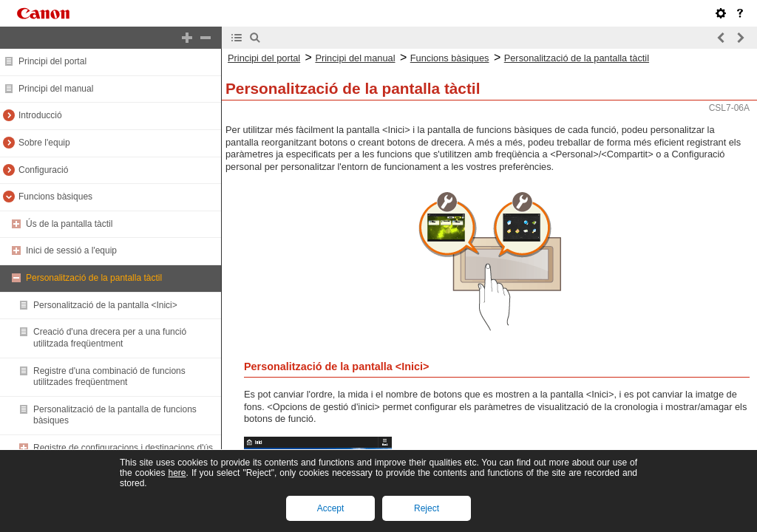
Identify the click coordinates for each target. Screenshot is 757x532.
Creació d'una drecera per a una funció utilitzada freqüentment (110, 338)
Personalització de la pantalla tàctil (94, 278)
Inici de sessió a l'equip (71, 250)
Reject (427, 508)
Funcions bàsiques (55, 197)
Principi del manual (56, 89)
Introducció (40, 115)
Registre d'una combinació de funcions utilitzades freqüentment (109, 377)
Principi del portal (52, 61)
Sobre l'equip (44, 143)
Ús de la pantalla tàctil (69, 224)
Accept (331, 508)
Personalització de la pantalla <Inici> (105, 305)
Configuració (43, 170)
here (177, 473)
